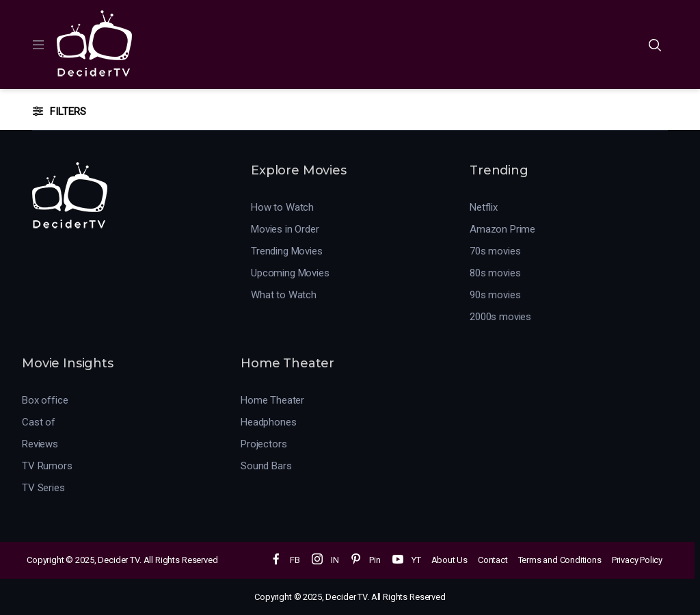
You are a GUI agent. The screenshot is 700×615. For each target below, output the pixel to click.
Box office (45, 400)
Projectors (264, 444)
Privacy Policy (637, 560)
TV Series (43, 488)
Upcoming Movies (290, 273)
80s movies (495, 273)
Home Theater (272, 400)
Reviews (40, 444)
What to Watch (284, 295)
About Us (449, 560)
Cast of (39, 422)
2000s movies (500, 317)
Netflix (484, 207)
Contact (493, 560)
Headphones (269, 422)
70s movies (495, 251)
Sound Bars (266, 466)
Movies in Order (285, 229)
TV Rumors (47, 466)
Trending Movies (287, 251)
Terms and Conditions (560, 560)
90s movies (495, 295)
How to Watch (282, 207)
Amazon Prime (502, 229)
